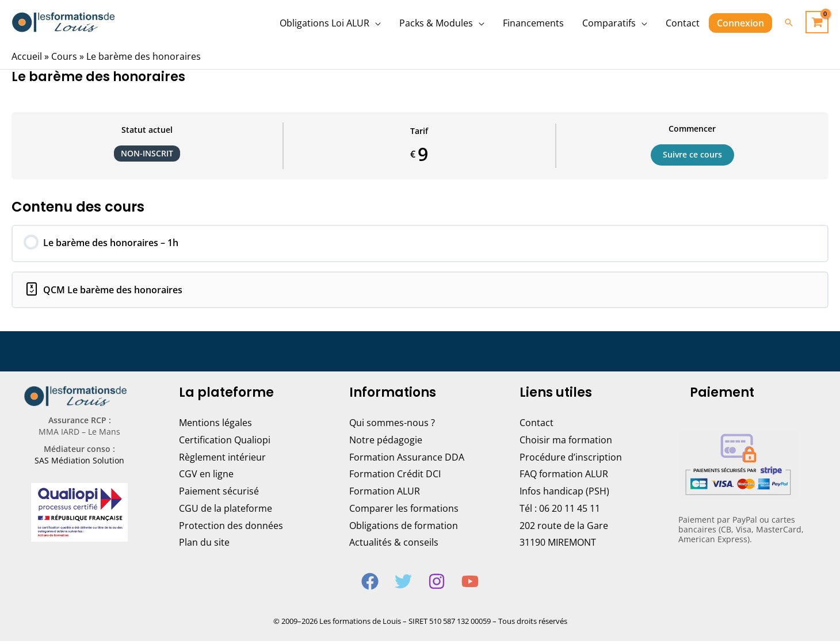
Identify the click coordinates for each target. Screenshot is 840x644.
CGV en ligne (206, 477)
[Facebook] (370, 584)
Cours (64, 56)
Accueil (27, 56)
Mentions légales (215, 425)
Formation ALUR (385, 494)
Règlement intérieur (222, 460)
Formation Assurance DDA (407, 460)
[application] (375, 23)
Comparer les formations (404, 511)
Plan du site (204, 545)
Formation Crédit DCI (395, 477)
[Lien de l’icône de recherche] (789, 22)
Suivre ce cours (692, 155)
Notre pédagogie (386, 443)
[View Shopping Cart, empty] (817, 22)
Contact (537, 425)
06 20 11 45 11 (570, 511)
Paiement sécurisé (219, 494)
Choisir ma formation (566, 443)
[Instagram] (437, 584)
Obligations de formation (404, 528)
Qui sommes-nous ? (392, 425)
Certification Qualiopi (225, 443)
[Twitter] (403, 584)
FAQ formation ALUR (564, 477)
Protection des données (231, 528)
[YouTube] (470, 584)
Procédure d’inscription (571, 460)
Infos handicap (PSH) (564, 494)
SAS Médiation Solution (79, 463)
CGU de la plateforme (226, 511)
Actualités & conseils (394, 545)
